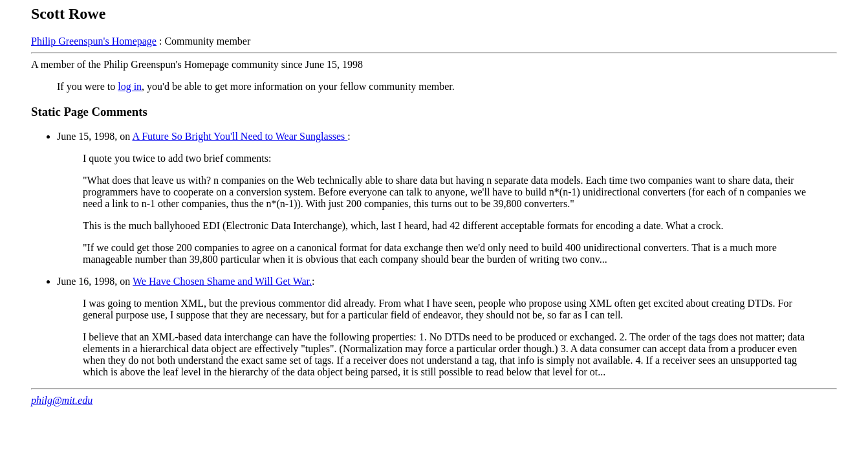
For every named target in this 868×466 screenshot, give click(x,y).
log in (130, 86)
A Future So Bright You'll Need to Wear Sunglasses (240, 136)
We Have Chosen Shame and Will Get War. (222, 281)
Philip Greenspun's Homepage (94, 41)
